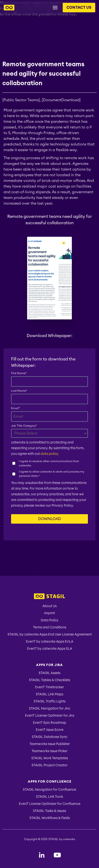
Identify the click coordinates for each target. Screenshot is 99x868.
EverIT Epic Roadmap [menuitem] (50, 723)
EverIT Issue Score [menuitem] (50, 730)
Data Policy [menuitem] (50, 620)
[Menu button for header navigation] (55, 8)
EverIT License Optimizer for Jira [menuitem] (50, 716)
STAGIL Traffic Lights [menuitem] (50, 701)
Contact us (79, 8)
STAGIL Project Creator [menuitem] (50, 765)
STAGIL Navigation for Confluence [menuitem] (49, 790)
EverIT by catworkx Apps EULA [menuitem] (50, 642)
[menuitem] (49, 597)
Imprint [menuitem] (49, 613)
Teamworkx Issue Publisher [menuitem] (50, 744)
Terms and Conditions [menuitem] (50, 627)
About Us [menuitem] (49, 606)
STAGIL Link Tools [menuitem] (49, 797)
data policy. (50, 454)
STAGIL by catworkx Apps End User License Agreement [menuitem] (50, 635)
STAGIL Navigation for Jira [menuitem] (49, 709)
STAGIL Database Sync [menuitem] (50, 737)
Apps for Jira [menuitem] (49, 665)
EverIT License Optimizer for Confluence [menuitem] (50, 804)
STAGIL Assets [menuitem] (49, 673)
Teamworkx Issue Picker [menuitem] (49, 751)
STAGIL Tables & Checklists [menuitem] (49, 680)
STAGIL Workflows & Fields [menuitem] (50, 818)
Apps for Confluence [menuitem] (50, 782)
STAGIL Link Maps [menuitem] (49, 694)
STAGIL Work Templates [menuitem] (50, 758)
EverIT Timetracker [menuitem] (49, 687)
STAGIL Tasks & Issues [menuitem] (49, 811)
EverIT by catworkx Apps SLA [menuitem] (50, 649)
